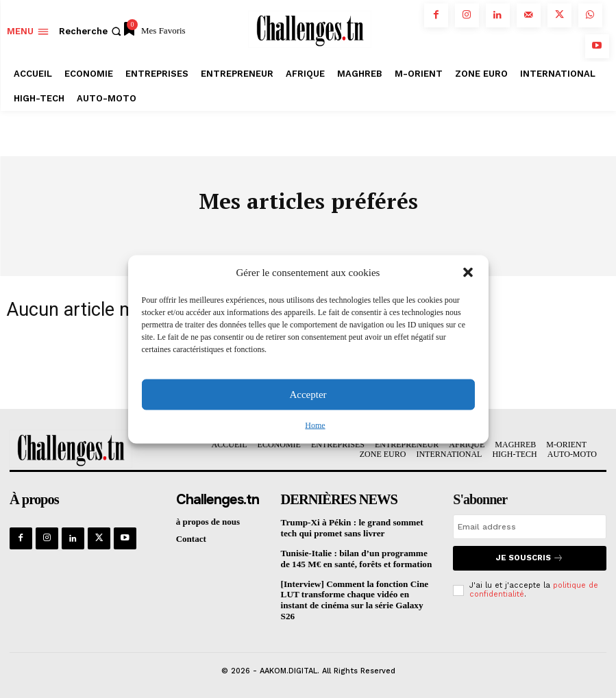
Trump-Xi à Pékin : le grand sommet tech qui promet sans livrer (351, 528)
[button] (468, 273)
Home (315, 425)
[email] (530, 527)
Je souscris (530, 558)
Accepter (308, 395)
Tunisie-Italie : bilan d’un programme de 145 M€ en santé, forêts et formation (355, 558)
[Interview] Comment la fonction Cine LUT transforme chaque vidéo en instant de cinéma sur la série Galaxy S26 (354, 599)
